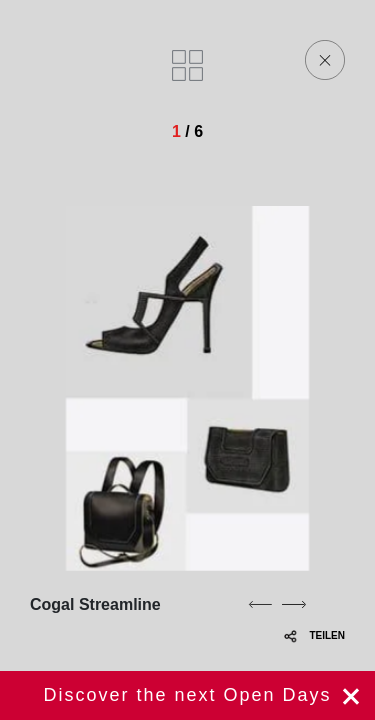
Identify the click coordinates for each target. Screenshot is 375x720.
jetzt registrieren (187, 695)
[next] (294, 604)
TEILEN (314, 635)
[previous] (260, 604)
